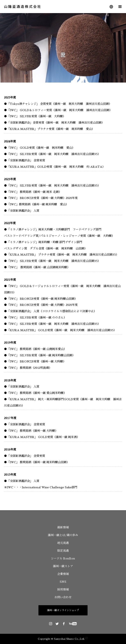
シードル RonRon (63, 558)
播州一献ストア (63, 566)
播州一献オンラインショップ (63, 610)
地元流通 (63, 543)
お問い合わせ (63, 597)
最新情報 (63, 527)
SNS (63, 582)
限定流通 (63, 551)
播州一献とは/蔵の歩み (63, 535)
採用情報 (63, 589)
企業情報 (63, 574)
